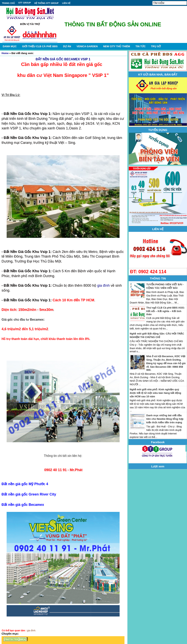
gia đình (103, 286)
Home (5, 53)
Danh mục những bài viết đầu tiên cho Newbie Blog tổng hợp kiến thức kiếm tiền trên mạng (165, 419)
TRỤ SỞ (156, 46)
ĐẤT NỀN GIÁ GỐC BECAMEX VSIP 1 (63, 59)
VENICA (87, 46)
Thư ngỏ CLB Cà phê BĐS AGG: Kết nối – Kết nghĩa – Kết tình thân (166, 311)
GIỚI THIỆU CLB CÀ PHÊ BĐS (40, 46)
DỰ (67, 46)
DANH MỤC (10, 46)
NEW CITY (116, 46)
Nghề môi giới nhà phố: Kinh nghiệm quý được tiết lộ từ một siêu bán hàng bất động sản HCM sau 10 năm (155, 393)
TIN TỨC (140, 46)
